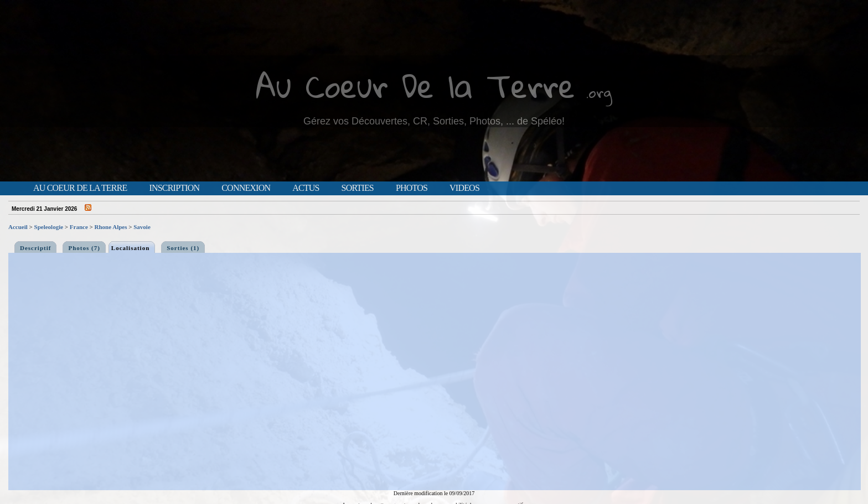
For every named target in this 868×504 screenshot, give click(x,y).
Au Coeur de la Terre (80, 188)
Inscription (174, 188)
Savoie (142, 227)
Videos (464, 188)
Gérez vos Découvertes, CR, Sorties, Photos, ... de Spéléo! (434, 121)
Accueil (18, 227)
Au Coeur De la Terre (415, 85)
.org (599, 92)
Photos (412, 188)
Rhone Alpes (111, 227)
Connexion (246, 188)
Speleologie (49, 227)
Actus (306, 188)
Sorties (358, 188)
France (79, 227)
